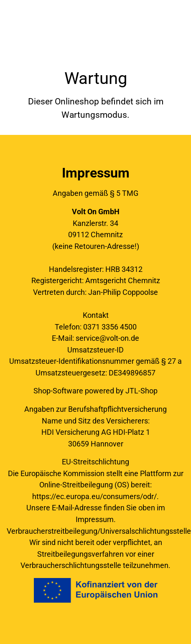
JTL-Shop (141, 391)
